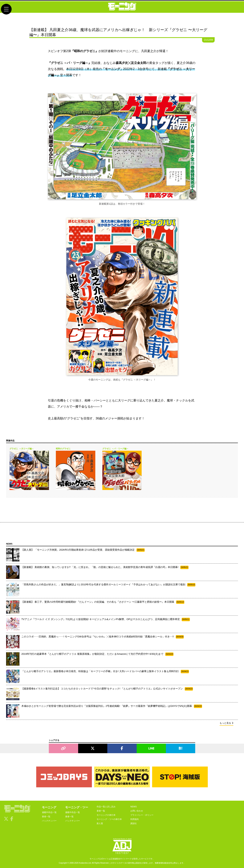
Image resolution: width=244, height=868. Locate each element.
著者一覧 (46, 817)
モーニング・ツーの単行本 (109, 819)
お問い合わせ (137, 811)
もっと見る (226, 723)
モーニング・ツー (77, 807)
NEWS (134, 807)
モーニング (49, 807)
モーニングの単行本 (106, 815)
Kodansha (83, 863)
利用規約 (135, 819)
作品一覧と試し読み (106, 807)
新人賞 (100, 823)
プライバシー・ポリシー (142, 815)
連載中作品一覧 (49, 812)
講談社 (134, 823)
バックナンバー (49, 821)
